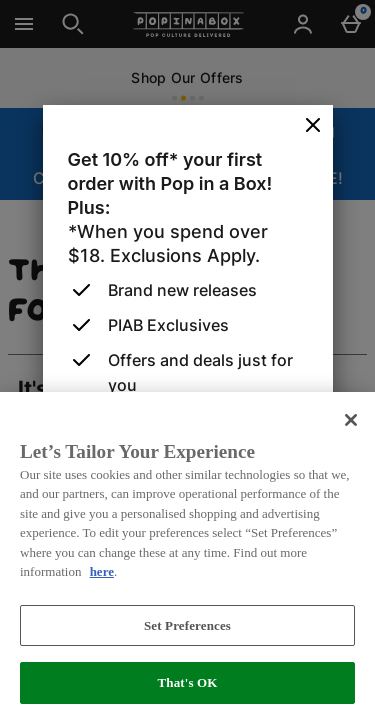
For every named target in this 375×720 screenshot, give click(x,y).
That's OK (187, 682)
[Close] (313, 126)
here (102, 571)
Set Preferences (187, 625)
